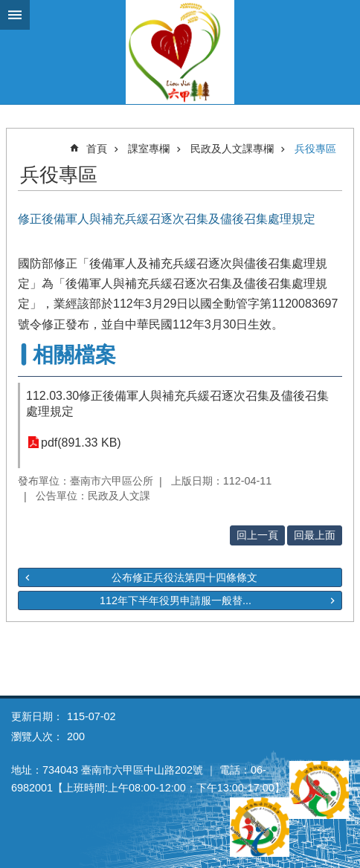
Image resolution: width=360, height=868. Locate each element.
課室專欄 (149, 149)
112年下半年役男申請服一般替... (176, 600)
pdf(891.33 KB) (81, 443)
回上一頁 (257, 535)
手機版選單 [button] (15, 15)
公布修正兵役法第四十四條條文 (184, 577)
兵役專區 (315, 149)
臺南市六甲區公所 (180, 52)
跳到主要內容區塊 (8, 8)
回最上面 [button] (315, 535)
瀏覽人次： (37, 736)
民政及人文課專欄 (232, 149)
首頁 (97, 149)
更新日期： (37, 716)
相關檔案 (74, 355)
